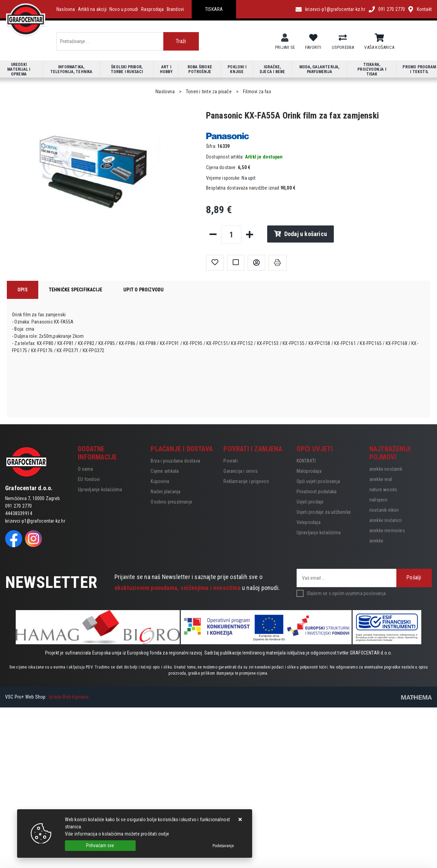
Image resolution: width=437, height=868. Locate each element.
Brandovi (175, 9)
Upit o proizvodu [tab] (144, 290)
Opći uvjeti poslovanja (318, 481)
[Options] (223, 846)
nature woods (383, 490)
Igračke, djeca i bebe (272, 69)
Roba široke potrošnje (200, 69)
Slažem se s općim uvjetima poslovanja (346, 593)
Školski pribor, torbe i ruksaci (127, 69)
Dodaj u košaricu (301, 234)
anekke (376, 541)
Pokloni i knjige (237, 69)
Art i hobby (166, 69)
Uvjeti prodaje (310, 502)
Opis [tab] (23, 290)
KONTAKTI (306, 461)
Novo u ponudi (124, 9)
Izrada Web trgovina (69, 697)
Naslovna (66, 9)
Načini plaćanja (166, 492)
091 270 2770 (392, 9)
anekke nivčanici (386, 520)
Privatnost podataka (317, 492)
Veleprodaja (309, 522)
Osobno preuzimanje (172, 502)
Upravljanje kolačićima (100, 490)
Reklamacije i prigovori (246, 481)
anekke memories (387, 531)
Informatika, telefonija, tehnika (71, 69)
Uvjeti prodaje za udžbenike (324, 512)
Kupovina (160, 481)
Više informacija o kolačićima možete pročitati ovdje (117, 834)
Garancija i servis (241, 471)
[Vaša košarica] (379, 38)
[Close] (100, 846)
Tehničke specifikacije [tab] (76, 290)
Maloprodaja (309, 471)
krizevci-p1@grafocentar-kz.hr (335, 9)
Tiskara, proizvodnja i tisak (372, 69)
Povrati (230, 461)
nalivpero (379, 500)
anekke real (381, 479)
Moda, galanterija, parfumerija (319, 69)
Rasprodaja (153, 9)
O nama (85, 469)
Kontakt (424, 9)
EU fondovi (89, 479)
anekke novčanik (386, 469)
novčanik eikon (384, 510)
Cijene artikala (165, 471)
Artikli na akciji (92, 9)
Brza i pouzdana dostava (175, 461)
